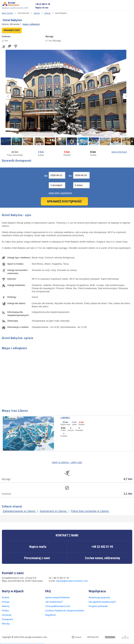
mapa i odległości (31, 24)
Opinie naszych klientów (57, 597)
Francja (6, 602)
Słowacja (7, 615)
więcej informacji (119, 152)
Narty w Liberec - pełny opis (67, 462)
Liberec (37, 13)
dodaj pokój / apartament (60, 193)
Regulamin (51, 615)
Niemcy (6, 606)
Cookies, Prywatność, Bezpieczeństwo (65, 611)
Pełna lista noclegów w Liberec (90, 511)
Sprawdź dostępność (64, 201)
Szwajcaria (7, 619)
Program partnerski (98, 606)
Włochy (6, 624)
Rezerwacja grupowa (99, 597)
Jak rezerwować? (54, 602)
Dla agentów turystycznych (102, 602)
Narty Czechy (8, 13)
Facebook (97, 580)
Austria (5, 597)
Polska (5, 611)
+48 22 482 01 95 (43, 4)
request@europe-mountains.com (72, 581)
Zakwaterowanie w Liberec (20, 511)
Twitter (104, 580)
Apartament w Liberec (54, 511)
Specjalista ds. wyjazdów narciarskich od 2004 (15, 5)
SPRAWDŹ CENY (12, 30)
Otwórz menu (130, 6)
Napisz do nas (42, 8)
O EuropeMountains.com (58, 606)
